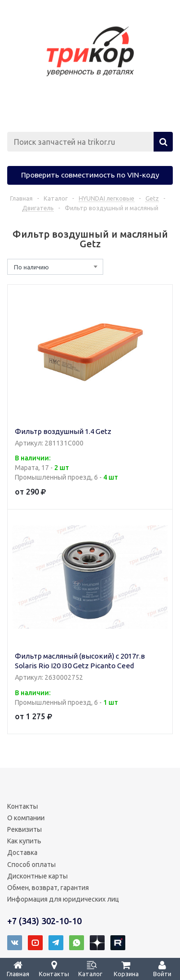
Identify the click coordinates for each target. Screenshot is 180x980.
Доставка (22, 853)
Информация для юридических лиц (63, 899)
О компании (26, 818)
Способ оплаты (31, 865)
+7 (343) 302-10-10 (44, 921)
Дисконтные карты (37, 876)
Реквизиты (24, 829)
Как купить (24, 841)
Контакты (23, 806)
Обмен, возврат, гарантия (48, 888)
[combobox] (55, 267)
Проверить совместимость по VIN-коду (90, 175)
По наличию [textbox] (31, 267)
